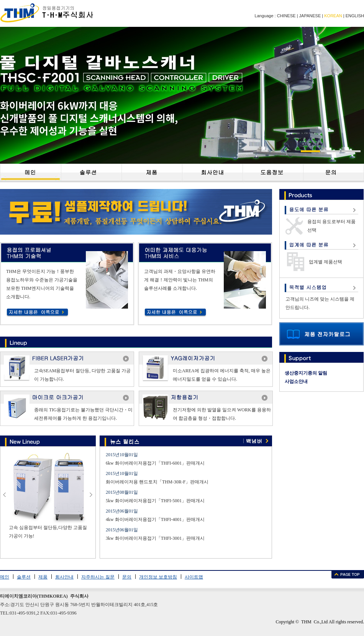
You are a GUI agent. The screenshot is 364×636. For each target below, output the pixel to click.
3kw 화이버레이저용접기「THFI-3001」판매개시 (155, 538)
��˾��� (212, 173)
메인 (5, 577)
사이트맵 (194, 577)
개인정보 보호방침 (158, 577)
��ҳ (30, 173)
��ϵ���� (334, 173)
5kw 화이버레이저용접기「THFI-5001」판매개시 (155, 501)
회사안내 (64, 577)
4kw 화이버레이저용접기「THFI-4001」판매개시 (155, 519)
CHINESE (286, 16)
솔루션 (24, 577)
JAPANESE (310, 16)
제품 (43, 577)
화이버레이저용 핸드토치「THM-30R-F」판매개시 (157, 482)
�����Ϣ (273, 173)
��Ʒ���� (152, 173)
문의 (127, 577)
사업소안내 (296, 381)
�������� (91, 173)
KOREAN (333, 16)
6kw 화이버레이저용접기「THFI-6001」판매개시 (155, 463)
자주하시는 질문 (98, 577)
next (91, 496)
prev (5, 496)
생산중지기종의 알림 (306, 373)
